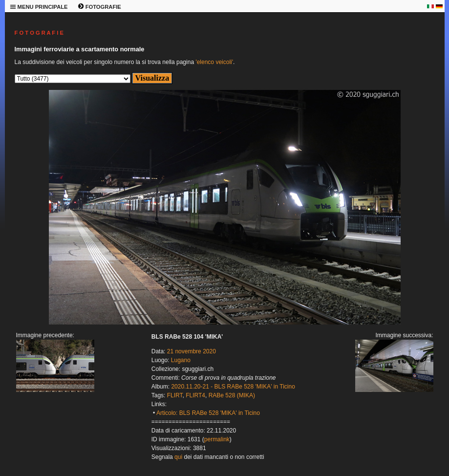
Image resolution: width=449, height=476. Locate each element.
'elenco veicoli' (214, 62)
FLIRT (175, 395)
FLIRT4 (195, 395)
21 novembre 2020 (192, 351)
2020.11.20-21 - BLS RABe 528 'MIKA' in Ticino (233, 387)
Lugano (181, 360)
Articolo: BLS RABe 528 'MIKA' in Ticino (208, 413)
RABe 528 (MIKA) (232, 395)
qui (178, 457)
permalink (217, 439)
